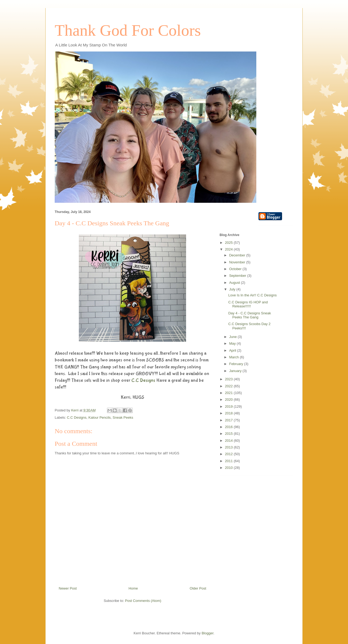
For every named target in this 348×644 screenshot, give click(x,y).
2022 (229, 386)
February (237, 364)
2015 (229, 434)
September (238, 276)
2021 (229, 393)
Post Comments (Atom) (143, 601)
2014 (229, 441)
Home (133, 588)
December (238, 255)
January (236, 371)
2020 (229, 400)
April (233, 350)
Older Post (198, 588)
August (235, 283)
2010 (229, 468)
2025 (229, 243)
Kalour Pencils (100, 417)
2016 (229, 427)
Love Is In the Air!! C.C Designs (252, 295)
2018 (229, 413)
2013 (229, 447)
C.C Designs (143, 380)
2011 (229, 461)
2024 (229, 249)
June (234, 337)
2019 (229, 406)
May (233, 343)
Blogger (208, 633)
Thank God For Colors (128, 30)
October (236, 269)
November (238, 262)
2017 (229, 420)
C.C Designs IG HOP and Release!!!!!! (248, 304)
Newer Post (68, 588)
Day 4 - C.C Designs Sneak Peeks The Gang (249, 315)
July (233, 289)
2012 (229, 454)
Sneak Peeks (123, 417)
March (235, 357)
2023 (229, 379)
